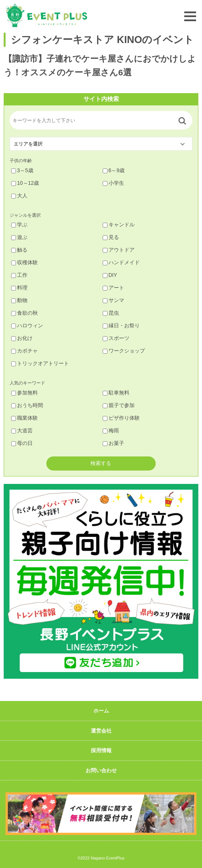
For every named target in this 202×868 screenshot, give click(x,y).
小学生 (113, 183)
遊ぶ (19, 237)
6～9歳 (114, 170)
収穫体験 (24, 262)
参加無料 (24, 393)
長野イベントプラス (46, 15)
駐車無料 (116, 393)
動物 (19, 300)
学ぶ (19, 225)
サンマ (113, 300)
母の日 (22, 443)
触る (19, 250)
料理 (19, 288)
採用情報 (101, 750)
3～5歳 (22, 170)
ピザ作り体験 (121, 418)
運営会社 (101, 731)
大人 (19, 196)
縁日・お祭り (121, 325)
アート (113, 288)
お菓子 (113, 443)
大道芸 (22, 430)
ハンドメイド (121, 262)
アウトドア (119, 250)
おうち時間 (27, 405)
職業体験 (24, 418)
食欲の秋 (24, 313)
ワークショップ (124, 351)
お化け (22, 338)
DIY (110, 275)
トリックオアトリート (40, 363)
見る (111, 237)
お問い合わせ (101, 770)
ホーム (101, 711)
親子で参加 (119, 405)
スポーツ (116, 338)
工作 (19, 275)
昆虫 (111, 313)
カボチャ (24, 351)
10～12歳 (25, 183)
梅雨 (111, 430)
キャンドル (119, 225)
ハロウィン (27, 325)
